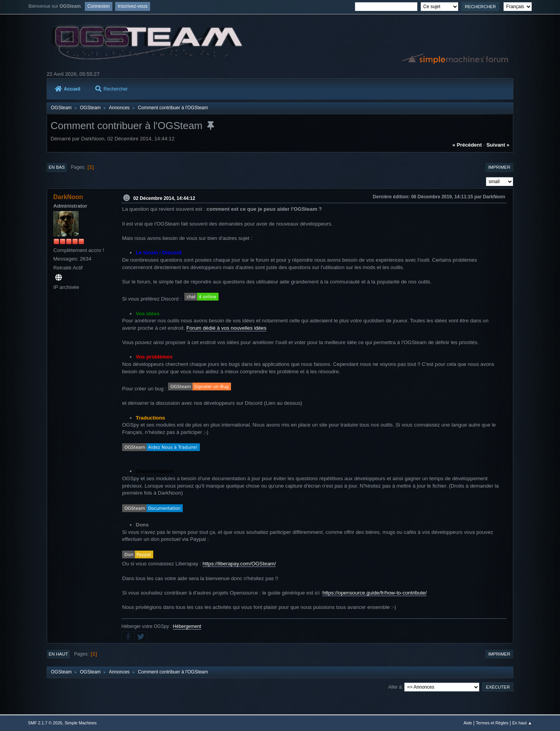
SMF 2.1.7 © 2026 (45, 723)
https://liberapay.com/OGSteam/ (239, 564)
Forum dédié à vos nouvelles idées (226, 328)
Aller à (395, 687)
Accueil (68, 89)
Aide (468, 723)
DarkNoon (68, 197)
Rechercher (111, 89)
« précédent (467, 145)
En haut (58, 654)
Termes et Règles (492, 723)
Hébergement (187, 626)
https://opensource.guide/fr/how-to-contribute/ (374, 593)
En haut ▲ (522, 723)
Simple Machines (80, 723)
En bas (57, 167)
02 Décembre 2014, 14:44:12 (164, 198)
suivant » (498, 145)
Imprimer (499, 167)
